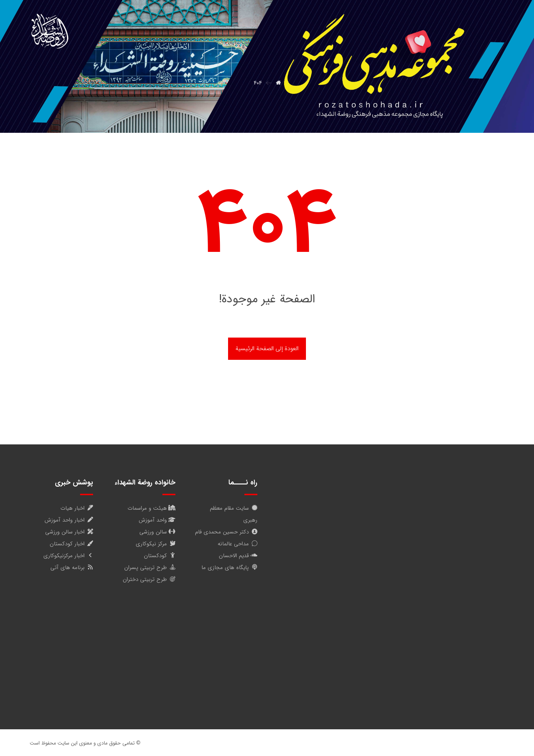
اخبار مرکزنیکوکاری (68, 556)
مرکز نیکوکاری (156, 544)
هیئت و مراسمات (151, 508)
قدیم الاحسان (238, 556)
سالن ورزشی (157, 532)
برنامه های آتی (72, 568)
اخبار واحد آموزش (69, 520)
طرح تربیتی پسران (150, 568)
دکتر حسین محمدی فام (226, 532)
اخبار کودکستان (71, 544)
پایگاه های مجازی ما (229, 568)
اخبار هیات (77, 508)
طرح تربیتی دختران (149, 579)
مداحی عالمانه (238, 544)
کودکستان (160, 556)
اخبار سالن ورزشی (69, 532)
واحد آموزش (157, 520)
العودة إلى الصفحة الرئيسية (267, 349)
